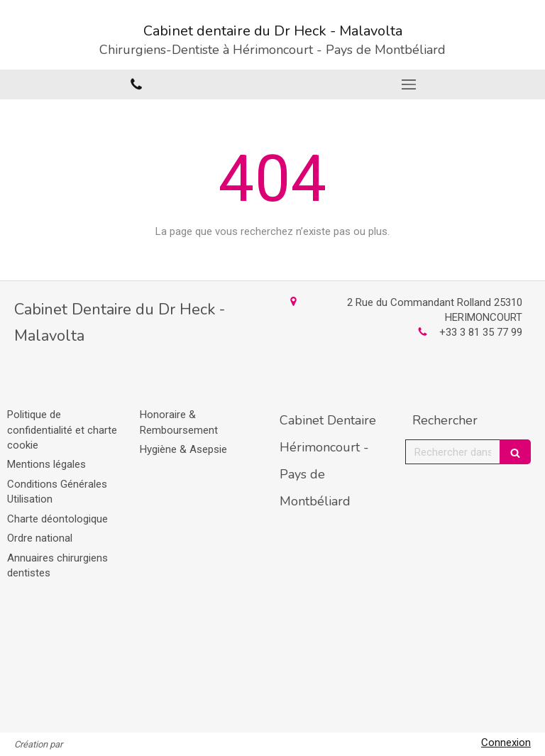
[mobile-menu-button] (409, 84)
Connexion (506, 743)
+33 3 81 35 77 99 (481, 332)
